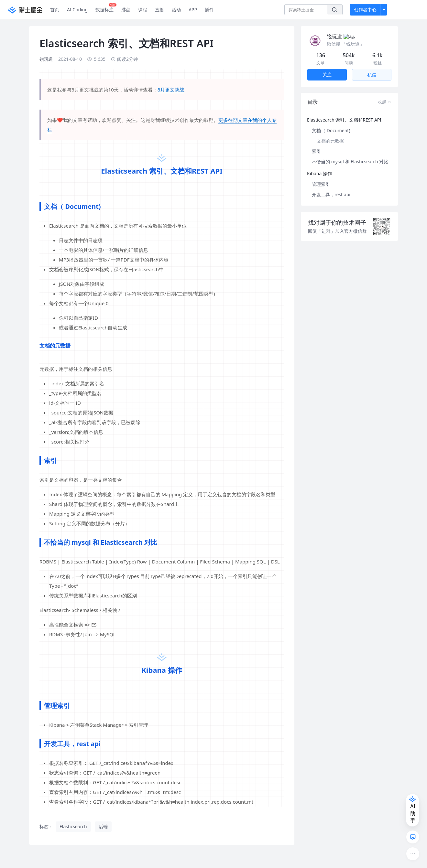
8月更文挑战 (171, 90)
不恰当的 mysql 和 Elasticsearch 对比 (350, 154)
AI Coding (77, 10)
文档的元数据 (330, 133)
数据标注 (106, 8)
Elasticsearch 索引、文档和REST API (344, 112)
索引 (316, 143)
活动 (176, 10)
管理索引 (321, 176)
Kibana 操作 (319, 166)
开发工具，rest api (331, 187)
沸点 (126, 10)
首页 (55, 10)
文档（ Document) (331, 123)
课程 (143, 10)
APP (193, 10)
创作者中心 (365, 10)
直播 (159, 10)
